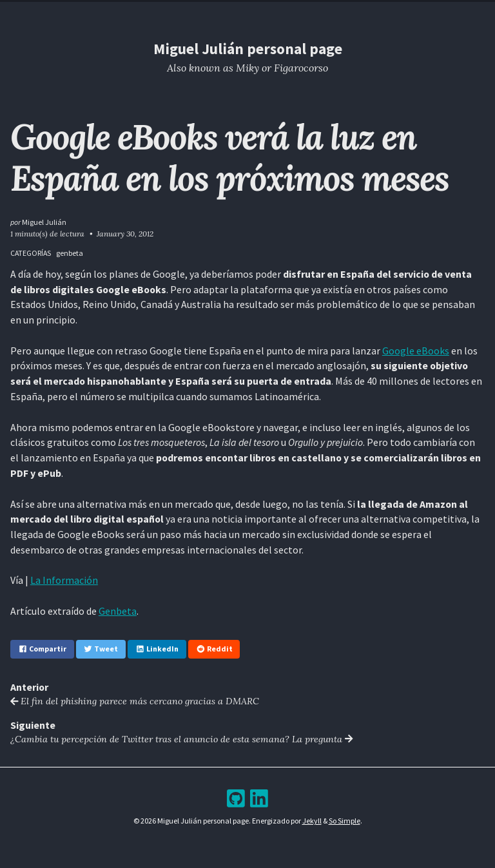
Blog (238, 12)
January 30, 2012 (125, 234)
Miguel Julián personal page (248, 49)
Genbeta (118, 611)
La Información (64, 580)
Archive (273, 12)
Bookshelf (319, 12)
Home (166, 12)
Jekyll (312, 821)
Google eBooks (416, 351)
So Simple (345, 821)
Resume (202, 12)
